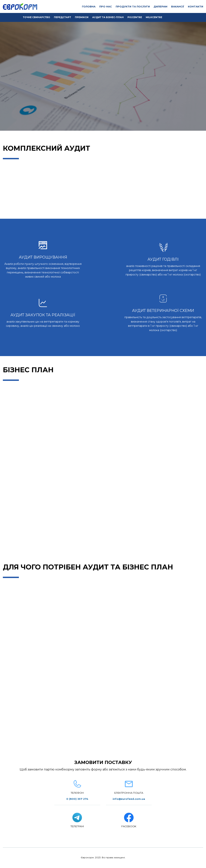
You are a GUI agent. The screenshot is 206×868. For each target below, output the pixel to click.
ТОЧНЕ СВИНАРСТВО (36, 17)
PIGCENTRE (135, 17)
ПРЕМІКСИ (82, 17)
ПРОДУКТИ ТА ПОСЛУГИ (133, 6)
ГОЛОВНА (89, 6)
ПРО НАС (106, 6)
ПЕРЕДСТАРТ (63, 17)
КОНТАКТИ (196, 6)
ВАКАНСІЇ (178, 6)
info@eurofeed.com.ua (129, 799)
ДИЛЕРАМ (160, 6)
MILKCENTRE (154, 17)
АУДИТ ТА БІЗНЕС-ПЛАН (108, 17)
